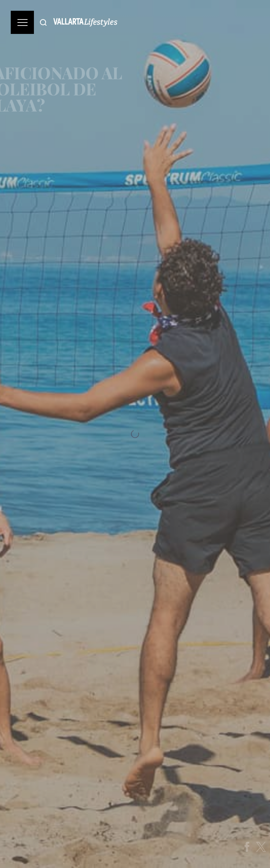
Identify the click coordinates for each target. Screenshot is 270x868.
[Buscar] (43, 22)
